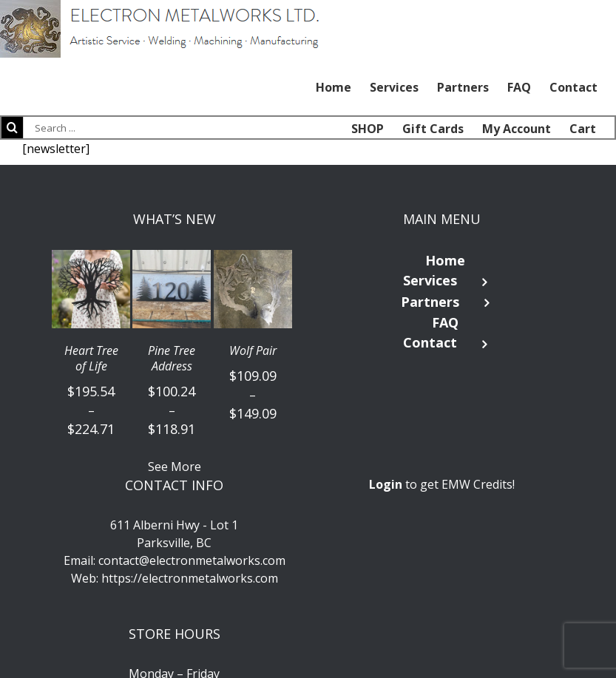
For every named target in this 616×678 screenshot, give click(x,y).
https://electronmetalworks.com (190, 578)
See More (175, 467)
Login (386, 484)
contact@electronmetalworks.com (192, 560)
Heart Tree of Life (91, 359)
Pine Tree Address (172, 359)
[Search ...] (96, 128)
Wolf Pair (253, 351)
